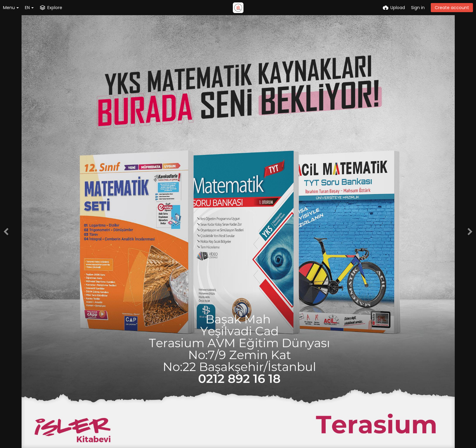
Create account (452, 8)
